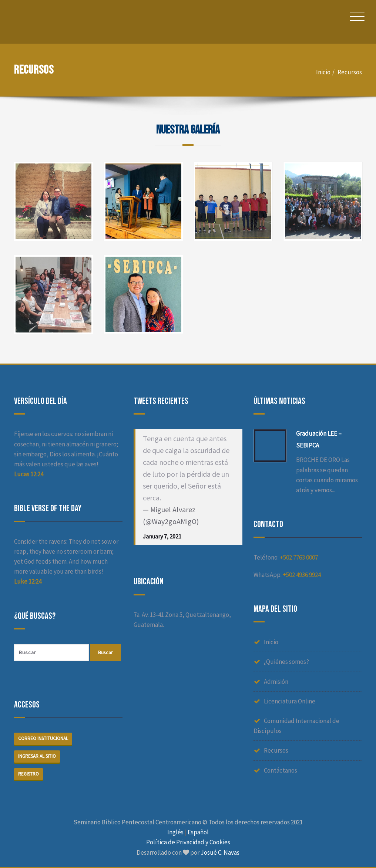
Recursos (350, 72)
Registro (28, 774)
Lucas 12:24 (29, 474)
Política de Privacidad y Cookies (188, 842)
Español (198, 832)
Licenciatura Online (290, 701)
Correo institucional (43, 738)
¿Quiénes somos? (286, 662)
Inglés (175, 832)
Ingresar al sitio (37, 756)
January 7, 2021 (162, 536)
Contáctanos (281, 770)
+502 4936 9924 (302, 575)
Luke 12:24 (28, 581)
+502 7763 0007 (299, 557)
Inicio (323, 72)
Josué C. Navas (220, 852)
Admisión (276, 682)
